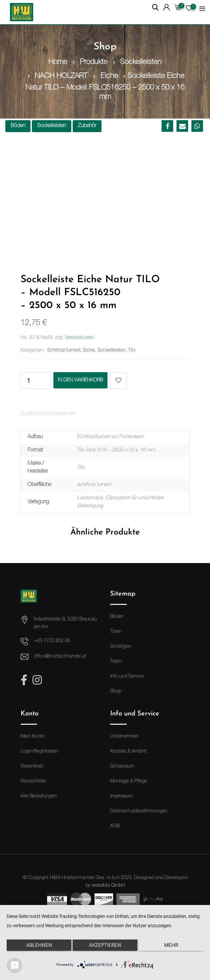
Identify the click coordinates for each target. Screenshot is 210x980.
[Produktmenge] (29, 380)
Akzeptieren (105, 945)
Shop (116, 691)
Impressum (122, 796)
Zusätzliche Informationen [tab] (48, 414)
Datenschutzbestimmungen (139, 811)
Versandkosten (79, 338)
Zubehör (87, 126)
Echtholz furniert (64, 350)
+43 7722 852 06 (52, 641)
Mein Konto (33, 736)
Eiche (89, 350)
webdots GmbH (108, 885)
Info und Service (127, 676)
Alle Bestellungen (39, 796)
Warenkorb (32, 766)
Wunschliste (33, 781)
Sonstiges (120, 646)
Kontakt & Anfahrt (128, 751)
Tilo (132, 350)
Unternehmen (124, 736)
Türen (116, 631)
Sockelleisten (52, 126)
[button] (167, 126)
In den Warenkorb (81, 380)
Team (116, 661)
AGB (115, 826)
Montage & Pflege (129, 781)
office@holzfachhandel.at (60, 656)
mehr (171, 945)
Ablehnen (39, 945)
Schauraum (122, 766)
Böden (18, 126)
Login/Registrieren (39, 751)
